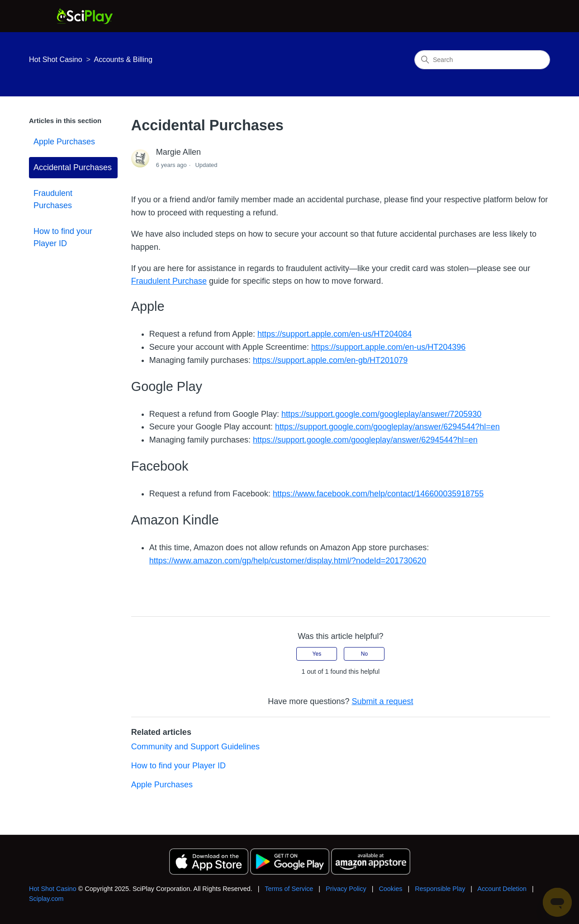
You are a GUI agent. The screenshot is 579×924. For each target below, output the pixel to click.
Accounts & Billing (123, 59)
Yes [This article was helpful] (317, 654)
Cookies (390, 889)
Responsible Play (440, 889)
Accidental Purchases (73, 167)
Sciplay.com (46, 899)
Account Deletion (502, 889)
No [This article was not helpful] (364, 654)
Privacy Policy (346, 889)
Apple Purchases (64, 142)
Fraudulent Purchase (169, 281)
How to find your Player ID (63, 237)
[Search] (482, 60)
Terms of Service (289, 889)
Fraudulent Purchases (53, 199)
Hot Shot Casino (56, 59)
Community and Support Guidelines (195, 747)
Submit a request (382, 701)
